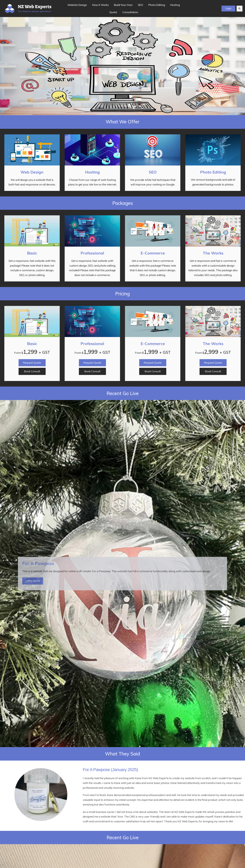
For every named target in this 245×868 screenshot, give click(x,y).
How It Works (100, 5)
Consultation (130, 12)
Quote (113, 12)
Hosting (175, 5)
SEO (140, 5)
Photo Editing (157, 5)
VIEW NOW (33, 581)
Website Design (77, 5)
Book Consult (32, 371)
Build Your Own (123, 5)
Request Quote (32, 363)
